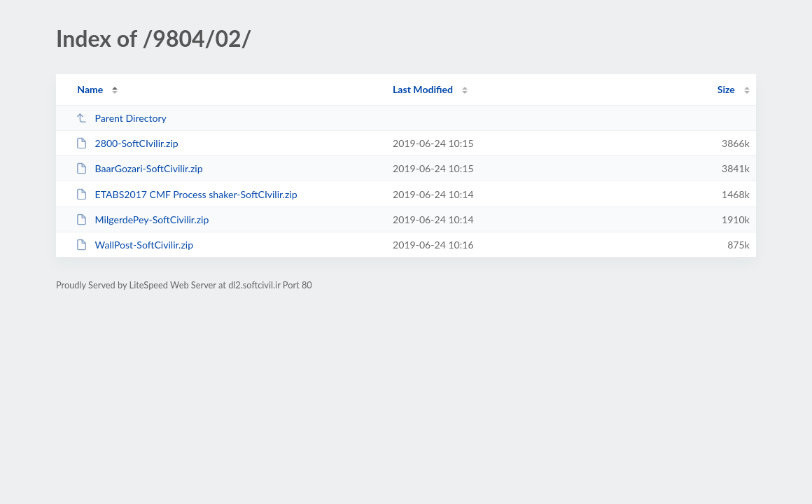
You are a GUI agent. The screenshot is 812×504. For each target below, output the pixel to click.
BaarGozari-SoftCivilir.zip (139, 168)
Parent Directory (121, 118)
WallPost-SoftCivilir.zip (134, 245)
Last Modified (423, 89)
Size (726, 89)
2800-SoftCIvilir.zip (127, 143)
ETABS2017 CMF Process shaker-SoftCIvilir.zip (186, 194)
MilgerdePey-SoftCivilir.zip (142, 219)
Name (90, 89)
